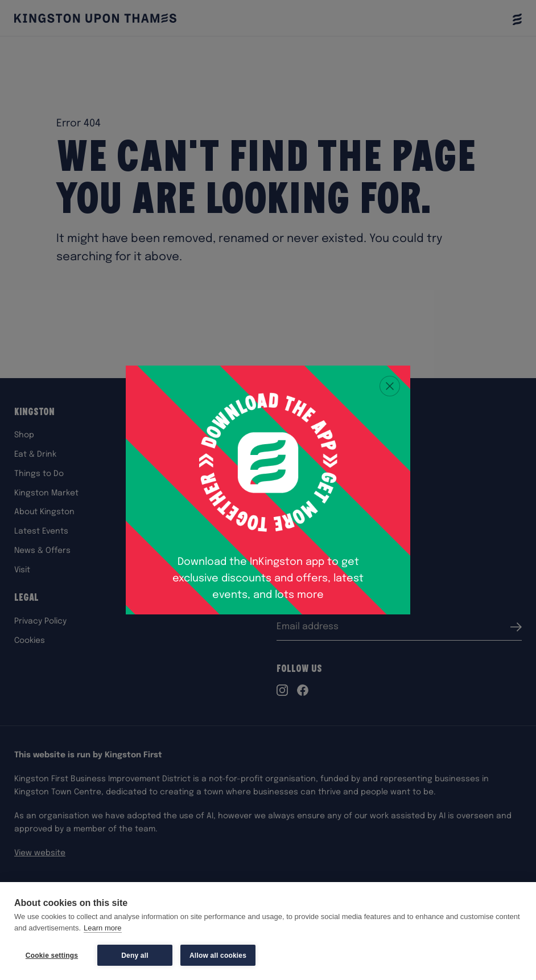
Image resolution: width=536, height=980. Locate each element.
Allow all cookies (218, 956)
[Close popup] (390, 386)
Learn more (102, 928)
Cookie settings (52, 956)
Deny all (135, 956)
